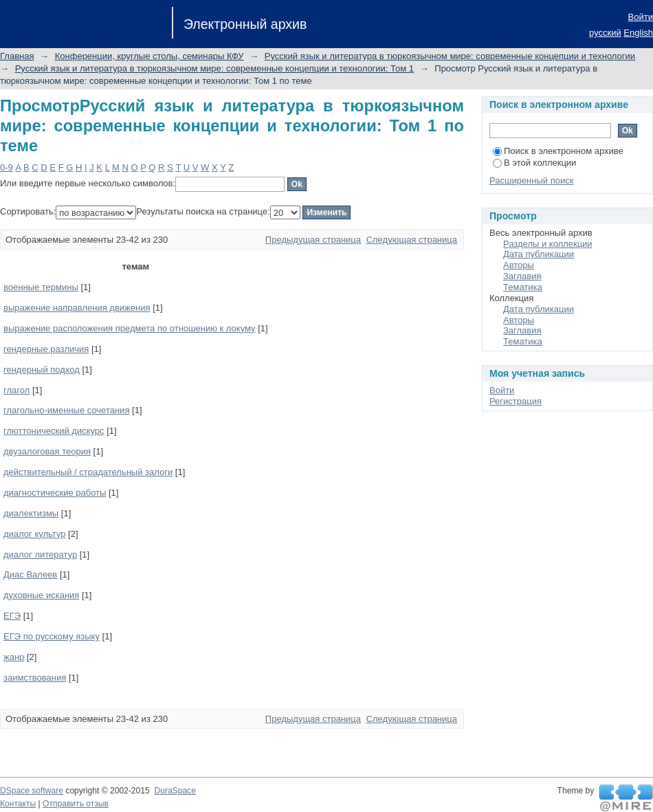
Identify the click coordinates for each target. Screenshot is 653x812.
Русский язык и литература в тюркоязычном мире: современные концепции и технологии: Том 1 (214, 68)
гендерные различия (46, 349)
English (638, 33)
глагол (16, 390)
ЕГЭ (12, 616)
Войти (641, 17)
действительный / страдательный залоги (88, 472)
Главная (17, 56)
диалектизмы (31, 513)
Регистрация (516, 401)
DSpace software (32, 791)
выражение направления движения (77, 308)
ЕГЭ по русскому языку (52, 636)
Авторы (519, 265)
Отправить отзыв (76, 804)
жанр (14, 657)
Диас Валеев (30, 574)
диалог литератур (40, 555)
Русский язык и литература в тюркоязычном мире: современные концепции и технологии (450, 56)
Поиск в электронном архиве (558, 151)
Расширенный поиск (531, 180)
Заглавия (522, 276)
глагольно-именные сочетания (66, 410)
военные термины (41, 287)
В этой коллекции (534, 163)
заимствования (35, 678)
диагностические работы (55, 493)
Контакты (18, 804)
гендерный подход (42, 370)
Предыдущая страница (313, 240)
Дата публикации (539, 254)
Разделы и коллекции (548, 244)
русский (605, 33)
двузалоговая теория (47, 451)
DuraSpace (175, 791)
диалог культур (34, 534)
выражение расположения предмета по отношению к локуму (130, 328)
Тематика (523, 287)
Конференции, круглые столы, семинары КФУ (150, 56)
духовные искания (41, 595)
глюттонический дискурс (54, 431)
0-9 (7, 167)
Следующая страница (412, 240)
